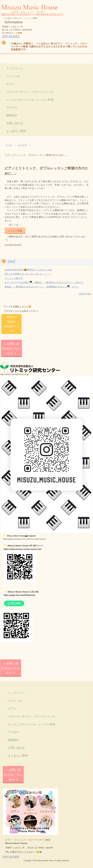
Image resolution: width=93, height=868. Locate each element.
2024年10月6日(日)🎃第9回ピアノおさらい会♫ (28, 270)
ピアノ (10, 84)
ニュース (22, 145)
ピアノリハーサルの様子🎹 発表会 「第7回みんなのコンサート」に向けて (44, 282)
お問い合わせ (15, 123)
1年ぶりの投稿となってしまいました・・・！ (28, 274)
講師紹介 (12, 115)
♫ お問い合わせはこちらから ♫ (12, 348)
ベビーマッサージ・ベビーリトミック (30, 92)
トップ (9, 145)
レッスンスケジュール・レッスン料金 (30, 100)
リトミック (13, 76)
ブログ (11, 261)
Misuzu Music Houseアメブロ (12, 324)
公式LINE (14, 603)
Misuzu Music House (32, 18)
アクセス (12, 108)
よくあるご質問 (16, 131)
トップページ (15, 68)
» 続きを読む (85, 294)
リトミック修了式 (14, 278)
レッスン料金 (15, 231)
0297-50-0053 (11, 36)
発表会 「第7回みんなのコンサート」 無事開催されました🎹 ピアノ (42, 287)
